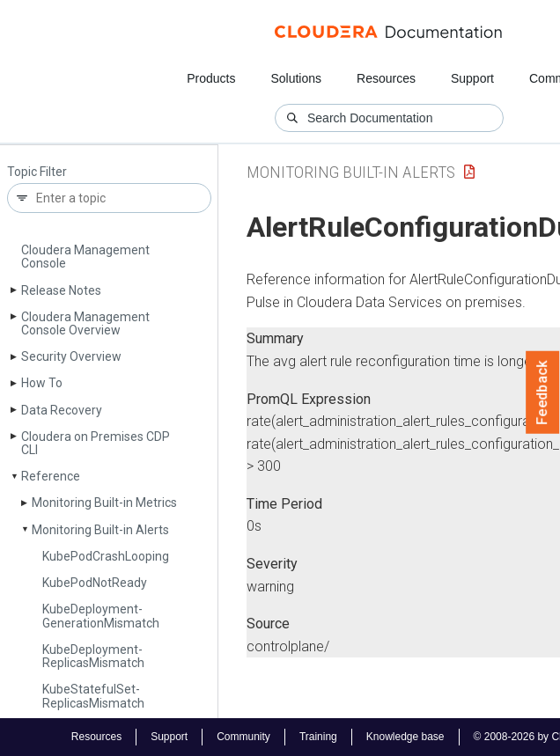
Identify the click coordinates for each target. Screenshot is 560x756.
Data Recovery (62, 410)
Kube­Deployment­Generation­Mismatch (101, 616)
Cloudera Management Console (85, 257)
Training (318, 737)
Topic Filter (37, 172)
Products (211, 78)
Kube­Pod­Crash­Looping (106, 556)
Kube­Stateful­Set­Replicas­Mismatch (93, 696)
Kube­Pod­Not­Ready (95, 583)
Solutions (296, 78)
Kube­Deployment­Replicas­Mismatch (93, 656)
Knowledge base (405, 737)
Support (472, 78)
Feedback (543, 393)
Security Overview (71, 356)
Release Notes (61, 290)
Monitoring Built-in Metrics (104, 503)
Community (243, 737)
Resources (386, 78)
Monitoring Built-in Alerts (100, 530)
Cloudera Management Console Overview (85, 323)
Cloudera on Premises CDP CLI (96, 443)
